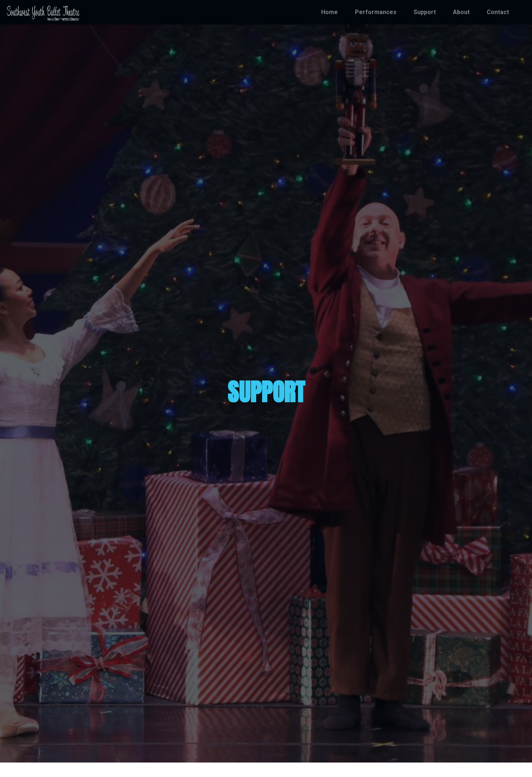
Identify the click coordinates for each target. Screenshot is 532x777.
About (461, 12)
